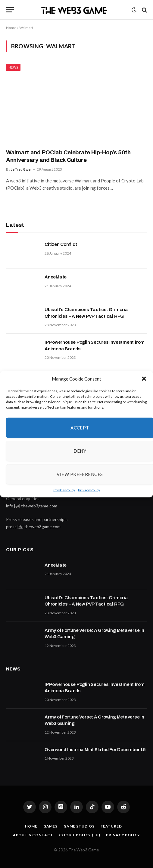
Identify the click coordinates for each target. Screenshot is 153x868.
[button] (144, 379)
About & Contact (33, 835)
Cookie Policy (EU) (80, 835)
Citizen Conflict (61, 244)
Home (11, 28)
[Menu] (10, 10)
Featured (111, 826)
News (13, 67)
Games (50, 826)
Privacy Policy (89, 490)
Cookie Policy (64, 490)
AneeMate (56, 277)
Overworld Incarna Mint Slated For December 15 (95, 750)
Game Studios (79, 826)
